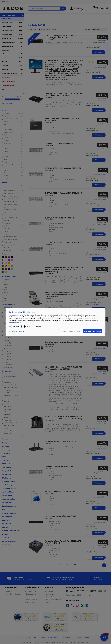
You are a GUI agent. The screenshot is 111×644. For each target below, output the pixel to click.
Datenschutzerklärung (15, 322)
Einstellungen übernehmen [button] (70, 331)
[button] (17, 332)
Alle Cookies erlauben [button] (92, 331)
